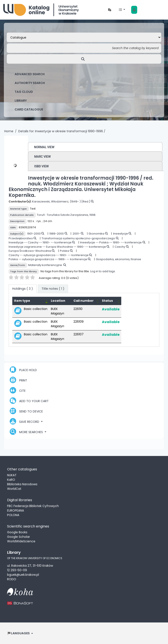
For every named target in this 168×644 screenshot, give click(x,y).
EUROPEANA (16, 510)
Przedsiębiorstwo (21, 238)
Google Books (17, 532)
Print (18, 380)
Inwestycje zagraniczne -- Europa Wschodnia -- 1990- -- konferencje (57, 247)
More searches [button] (27, 432)
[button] (110, 10)
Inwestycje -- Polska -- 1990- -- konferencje (111, 242)
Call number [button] (84, 301)
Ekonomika (96, 234)
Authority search (30, 83)
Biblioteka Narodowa (22, 484)
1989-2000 (57, 234)
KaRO (11, 480)
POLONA (13, 515)
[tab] (53, 289)
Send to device (26, 411)
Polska (65, 251)
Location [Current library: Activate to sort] (58, 301)
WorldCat (14, 489)
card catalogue (29, 109)
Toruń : (41, 215)
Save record (25, 421)
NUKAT (12, 475)
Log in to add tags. (103, 271)
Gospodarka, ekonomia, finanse (118, 259)
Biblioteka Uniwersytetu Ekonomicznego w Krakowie (41, 10)
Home (9, 131)
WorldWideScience (21, 541)
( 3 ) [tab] (23, 289)
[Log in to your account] (134, 10)
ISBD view (41, 166)
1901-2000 (34, 234)
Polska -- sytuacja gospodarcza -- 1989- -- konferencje (48, 259)
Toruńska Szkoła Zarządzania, (68, 215)
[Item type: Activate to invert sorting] (31, 301)
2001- (76, 234)
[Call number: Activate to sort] (86, 301)
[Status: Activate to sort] (111, 301)
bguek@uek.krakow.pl (23, 575)
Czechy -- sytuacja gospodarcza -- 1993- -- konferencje (49, 255)
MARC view (43, 157)
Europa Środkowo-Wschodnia (30, 251)
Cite (18, 390)
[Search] (84, 59)
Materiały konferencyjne (45, 265)
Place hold (23, 370)
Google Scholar (19, 537)
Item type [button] (22, 301)
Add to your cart (29, 401)
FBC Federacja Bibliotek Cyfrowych (33, 506)
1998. (93, 215)
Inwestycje (121, 234)
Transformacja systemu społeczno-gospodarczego (78, 238)
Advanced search (30, 74)
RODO (12, 579)
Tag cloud (24, 92)
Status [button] (107, 301)
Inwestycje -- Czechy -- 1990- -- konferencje (40, 242)
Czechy (120, 247)
